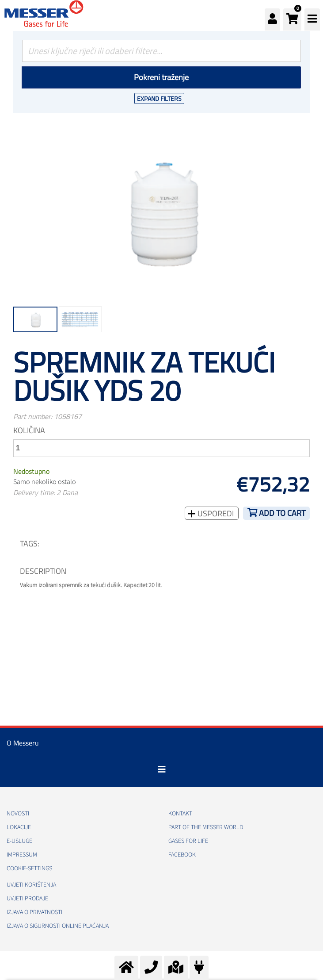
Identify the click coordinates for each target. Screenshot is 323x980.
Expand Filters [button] (159, 98)
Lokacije (19, 827)
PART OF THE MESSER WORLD (206, 827)
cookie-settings (29, 869)
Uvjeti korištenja (31, 885)
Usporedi (215, 513)
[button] (292, 19)
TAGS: (30, 544)
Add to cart (282, 513)
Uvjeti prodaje (27, 899)
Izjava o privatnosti (34, 912)
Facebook (182, 855)
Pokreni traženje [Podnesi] (161, 77)
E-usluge (19, 841)
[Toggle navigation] (162, 769)
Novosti (18, 814)
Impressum (22, 855)
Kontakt (180, 814)
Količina (29, 430)
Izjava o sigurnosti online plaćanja (58, 926)
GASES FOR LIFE (188, 841)
